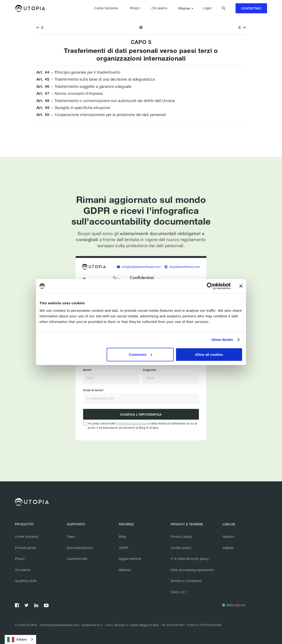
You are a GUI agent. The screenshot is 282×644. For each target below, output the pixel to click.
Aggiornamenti (130, 559)
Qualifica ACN (26, 581)
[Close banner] (241, 286)
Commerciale (77, 559)
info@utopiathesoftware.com (59, 625)
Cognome (149, 370)
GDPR (124, 548)
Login (207, 8)
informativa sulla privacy (132, 423)
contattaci (251, 8)
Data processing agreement (192, 570)
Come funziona (106, 8)
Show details (222, 340)
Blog (122, 536)
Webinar (125, 570)
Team (71, 536)
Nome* (88, 370)
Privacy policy (181, 536)
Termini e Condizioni (186, 581)
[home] (30, 8)
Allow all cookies (209, 354)
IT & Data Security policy (190, 559)
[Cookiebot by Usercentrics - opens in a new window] (210, 286)
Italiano (228, 536)
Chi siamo (159, 8)
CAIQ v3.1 (179, 592)
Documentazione (80, 548)
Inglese (228, 548)
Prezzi (135, 8)
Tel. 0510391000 (173, 625)
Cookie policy (181, 548)
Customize (141, 354)
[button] (187, 8)
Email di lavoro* (94, 390)
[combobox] (20, 639)
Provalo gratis (26, 548)
